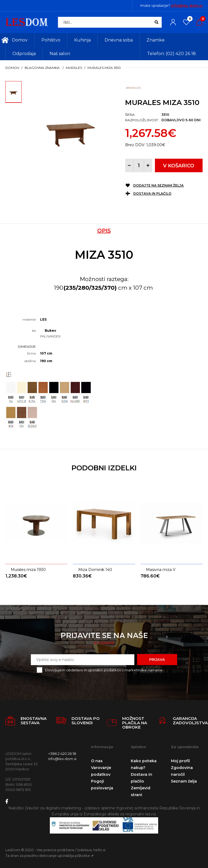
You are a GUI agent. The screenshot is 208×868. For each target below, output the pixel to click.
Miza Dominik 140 (95, 549)
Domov (12, 68)
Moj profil (180, 758)
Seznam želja (184, 778)
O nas (97, 758)
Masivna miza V (161, 549)
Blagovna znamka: (43, 68)
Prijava (157, 657)
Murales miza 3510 (104, 68)
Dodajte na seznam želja (158, 185)
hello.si (99, 847)
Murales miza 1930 (28, 549)
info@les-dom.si (187, 5)
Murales (74, 68)
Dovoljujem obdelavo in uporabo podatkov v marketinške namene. (104, 667)
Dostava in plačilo (152, 194)
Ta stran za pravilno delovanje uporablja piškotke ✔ (50, 853)
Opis (104, 231)
